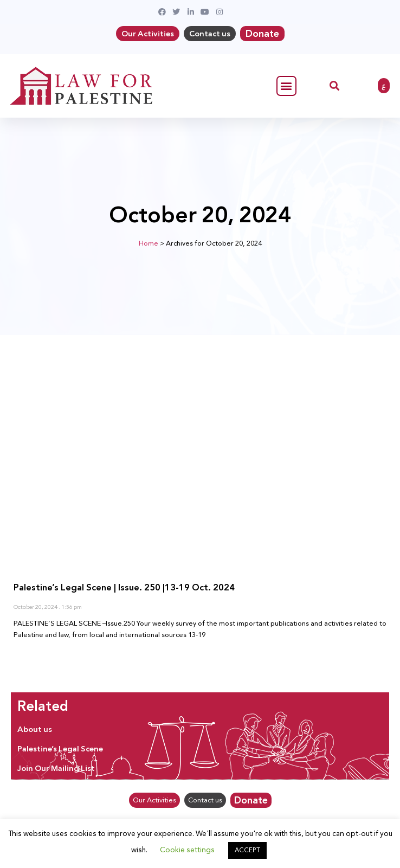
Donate (262, 34)
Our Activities (148, 34)
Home (149, 243)
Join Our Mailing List (56, 768)
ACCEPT (247, 850)
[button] (286, 86)
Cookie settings (187, 850)
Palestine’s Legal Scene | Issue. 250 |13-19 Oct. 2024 (124, 587)
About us (35, 729)
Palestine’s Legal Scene (60, 749)
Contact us (210, 34)
